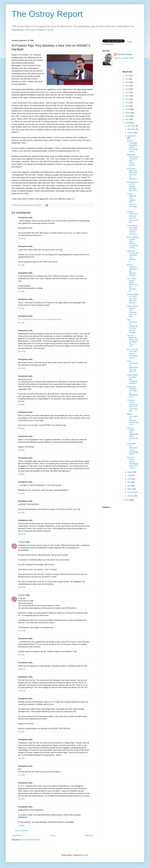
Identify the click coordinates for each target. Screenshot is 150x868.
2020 (127, 76)
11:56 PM (22, 239)
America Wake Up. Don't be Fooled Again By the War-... (133, 299)
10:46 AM (22, 669)
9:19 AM (21, 292)
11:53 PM (22, 631)
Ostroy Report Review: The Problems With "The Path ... (132, 311)
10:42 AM (22, 368)
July (129, 475)
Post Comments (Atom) (31, 840)
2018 (127, 82)
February (131, 492)
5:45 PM (21, 450)
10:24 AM (22, 352)
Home (53, 836)
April (129, 486)
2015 (127, 93)
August (130, 472)
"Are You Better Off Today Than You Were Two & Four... (133, 341)
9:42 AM (21, 732)
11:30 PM (22, 587)
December (132, 126)
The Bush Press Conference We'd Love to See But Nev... (132, 406)
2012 (127, 103)
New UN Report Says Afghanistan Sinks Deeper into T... (133, 434)
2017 (127, 86)
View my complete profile (124, 58)
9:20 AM (21, 308)
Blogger (85, 855)
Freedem (22, 542)
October (131, 133)
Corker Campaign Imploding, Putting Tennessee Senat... (132, 146)
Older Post (89, 836)
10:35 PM (22, 691)
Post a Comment (22, 831)
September (132, 136)
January (131, 496)
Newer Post (17, 836)
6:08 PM (21, 474)
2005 (127, 500)
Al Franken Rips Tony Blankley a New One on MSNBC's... (132, 174)
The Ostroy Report (47, 14)
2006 (127, 123)
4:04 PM (21, 429)
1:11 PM (21, 775)
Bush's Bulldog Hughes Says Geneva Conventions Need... (133, 242)
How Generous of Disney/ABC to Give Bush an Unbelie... (132, 326)
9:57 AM (21, 323)
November (132, 129)
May (129, 482)
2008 (127, 116)
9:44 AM (21, 655)
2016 (127, 89)
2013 (127, 99)
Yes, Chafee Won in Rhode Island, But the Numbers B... (132, 285)
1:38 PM (21, 405)
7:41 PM (21, 493)
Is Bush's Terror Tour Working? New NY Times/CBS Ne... (132, 217)
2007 (127, 120)
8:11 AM (21, 265)
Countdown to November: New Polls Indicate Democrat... (132, 230)
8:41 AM (21, 513)
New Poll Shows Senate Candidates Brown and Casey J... (132, 463)
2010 (127, 109)
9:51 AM (21, 758)
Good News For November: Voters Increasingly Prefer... (133, 449)
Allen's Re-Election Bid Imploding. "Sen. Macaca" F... (133, 256)
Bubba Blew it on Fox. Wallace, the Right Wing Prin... (132, 186)
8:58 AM (21, 826)
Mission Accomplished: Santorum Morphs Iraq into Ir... (133, 419)
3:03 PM (21, 799)
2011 (127, 106)
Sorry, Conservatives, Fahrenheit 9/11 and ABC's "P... (133, 366)
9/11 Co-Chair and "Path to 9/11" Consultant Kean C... (132, 354)
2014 (127, 96)
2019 (127, 79)
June (129, 479)
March (130, 489)
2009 (127, 113)
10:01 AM (22, 534)
